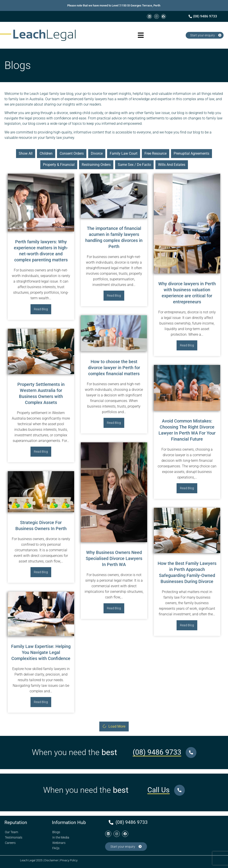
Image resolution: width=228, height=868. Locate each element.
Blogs (56, 832)
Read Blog (41, 309)
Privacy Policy (69, 860)
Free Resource (156, 153)
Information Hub (69, 822)
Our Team (11, 832)
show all (26, 153)
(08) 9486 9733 (157, 752)
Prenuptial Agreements (191, 153)
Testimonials (14, 837)
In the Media (61, 837)
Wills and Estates (172, 165)
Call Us (159, 790)
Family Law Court (124, 153)
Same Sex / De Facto (134, 165)
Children (46, 153)
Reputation (16, 822)
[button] (141, 35)
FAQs (56, 848)
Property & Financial (59, 165)
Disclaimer (51, 860)
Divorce (97, 153)
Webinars (59, 843)
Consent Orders (72, 153)
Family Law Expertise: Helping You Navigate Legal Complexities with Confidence (41, 652)
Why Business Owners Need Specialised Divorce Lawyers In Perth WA (114, 558)
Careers (10, 843)
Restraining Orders (96, 165)
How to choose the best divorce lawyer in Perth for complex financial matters (114, 368)
